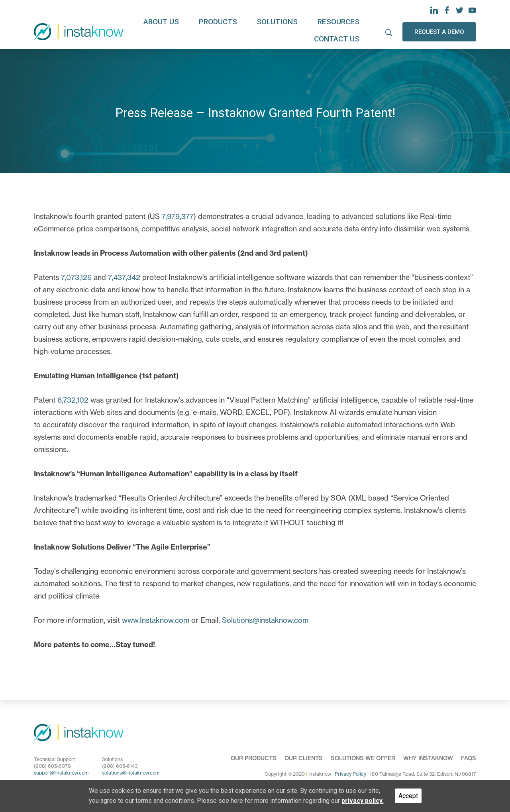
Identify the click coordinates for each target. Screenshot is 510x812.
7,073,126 (76, 277)
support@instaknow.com (61, 773)
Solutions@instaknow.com (265, 620)
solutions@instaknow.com (131, 773)
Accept (408, 796)
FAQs (469, 758)
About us (152, 31)
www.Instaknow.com (156, 620)
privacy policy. (363, 801)
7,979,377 (178, 216)
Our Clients (304, 758)
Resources (292, 31)
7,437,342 (124, 277)
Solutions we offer (363, 758)
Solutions (244, 31)
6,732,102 (73, 400)
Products (197, 31)
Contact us (343, 31)
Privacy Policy (350, 774)
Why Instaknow (428, 758)
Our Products (254, 758)
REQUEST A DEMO (439, 31)
